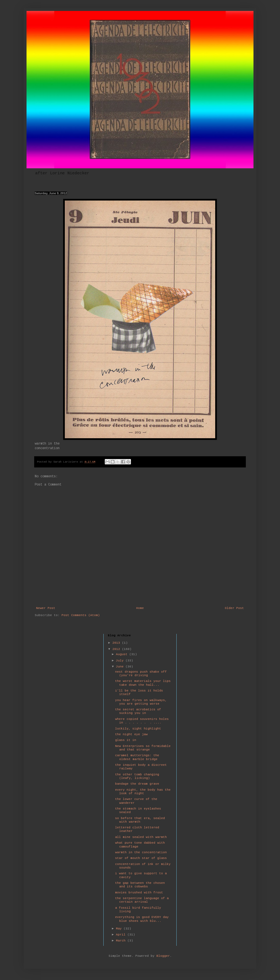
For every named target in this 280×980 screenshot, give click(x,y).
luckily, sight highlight (138, 729)
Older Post (234, 608)
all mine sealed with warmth (141, 837)
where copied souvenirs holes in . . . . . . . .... (142, 721)
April (122, 935)
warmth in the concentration (141, 852)
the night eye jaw (131, 734)
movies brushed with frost (139, 893)
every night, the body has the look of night (143, 792)
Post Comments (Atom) (81, 615)
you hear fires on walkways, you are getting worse (141, 702)
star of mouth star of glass (141, 858)
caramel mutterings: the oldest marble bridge (137, 757)
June (121, 667)
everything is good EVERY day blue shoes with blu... (142, 919)
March (122, 941)
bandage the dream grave (137, 784)
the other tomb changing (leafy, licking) (137, 776)
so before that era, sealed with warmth (140, 820)
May (120, 929)
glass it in (126, 740)
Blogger (163, 956)
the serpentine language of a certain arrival (142, 900)
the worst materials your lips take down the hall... (143, 683)
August (123, 654)
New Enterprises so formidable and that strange (143, 748)
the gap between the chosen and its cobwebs (140, 885)
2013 (117, 643)
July (121, 661)
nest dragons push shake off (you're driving (141, 674)
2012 (117, 649)
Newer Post (46, 608)
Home (140, 608)
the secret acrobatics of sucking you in (138, 711)
